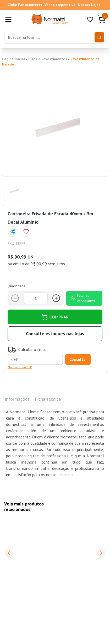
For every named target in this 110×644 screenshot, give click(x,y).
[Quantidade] (36, 298)
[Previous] (9, 553)
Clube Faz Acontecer (25, 5)
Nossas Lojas (89, 5)
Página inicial (13, 59)
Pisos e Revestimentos (48, 59)
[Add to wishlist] (26, 232)
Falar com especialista (83, 298)
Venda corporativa (60, 5)
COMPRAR (55, 317)
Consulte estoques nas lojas (55, 334)
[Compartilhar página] (13, 232)
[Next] (101, 553)
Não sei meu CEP (20, 367)
